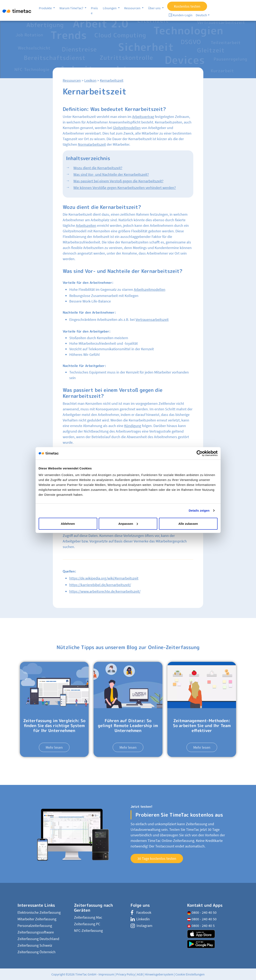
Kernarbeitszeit (112, 80)
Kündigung (133, 426)
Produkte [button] (46, 8)
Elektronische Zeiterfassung (39, 912)
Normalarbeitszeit (92, 144)
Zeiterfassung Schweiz (35, 945)
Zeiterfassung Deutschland (38, 939)
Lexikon (90, 80)
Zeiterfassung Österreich (36, 952)
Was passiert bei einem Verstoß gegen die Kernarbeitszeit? (118, 181)
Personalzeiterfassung (35, 926)
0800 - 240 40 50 (202, 912)
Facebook (141, 912)
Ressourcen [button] (133, 8)
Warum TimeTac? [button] (72, 8)
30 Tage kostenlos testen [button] (157, 858)
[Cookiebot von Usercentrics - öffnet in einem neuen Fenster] (200, 453)
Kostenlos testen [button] (187, 6)
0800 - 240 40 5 (201, 926)
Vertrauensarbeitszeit (152, 319)
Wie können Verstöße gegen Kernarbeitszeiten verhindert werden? (125, 188)
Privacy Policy (126, 974)
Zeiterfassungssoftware (36, 932)
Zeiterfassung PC (87, 924)
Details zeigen (199, 510)
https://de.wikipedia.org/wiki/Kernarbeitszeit (104, 578)
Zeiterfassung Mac (88, 917)
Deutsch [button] (201, 15)
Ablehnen (68, 523)
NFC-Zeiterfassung (88, 931)
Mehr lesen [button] (54, 747)
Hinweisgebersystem (159, 974)
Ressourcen (72, 80)
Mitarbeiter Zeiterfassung (37, 919)
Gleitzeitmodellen (127, 128)
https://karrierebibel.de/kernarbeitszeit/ (100, 585)
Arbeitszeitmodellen (150, 289)
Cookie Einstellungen (190, 974)
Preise (94, 10)
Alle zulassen (188, 523)
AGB (140, 974)
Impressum (106, 974)
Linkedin (140, 919)
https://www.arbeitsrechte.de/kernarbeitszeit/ (105, 591)
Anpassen (128, 523)
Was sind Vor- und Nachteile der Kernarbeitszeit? (111, 174)
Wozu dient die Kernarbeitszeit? (98, 168)
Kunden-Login (181, 15)
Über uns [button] (155, 8)
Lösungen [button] (110, 8)
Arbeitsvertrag (143, 117)
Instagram (141, 926)
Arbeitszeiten (86, 225)
